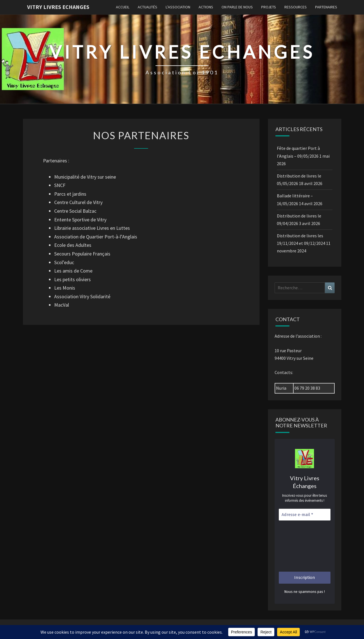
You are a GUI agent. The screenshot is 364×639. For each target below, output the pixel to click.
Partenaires (326, 7)
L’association (178, 7)
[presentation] (302, 546)
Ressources (296, 7)
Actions (206, 7)
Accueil (123, 7)
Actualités (147, 7)
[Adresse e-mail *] (305, 515)
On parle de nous (237, 7)
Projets (269, 7)
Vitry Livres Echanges (58, 7)
